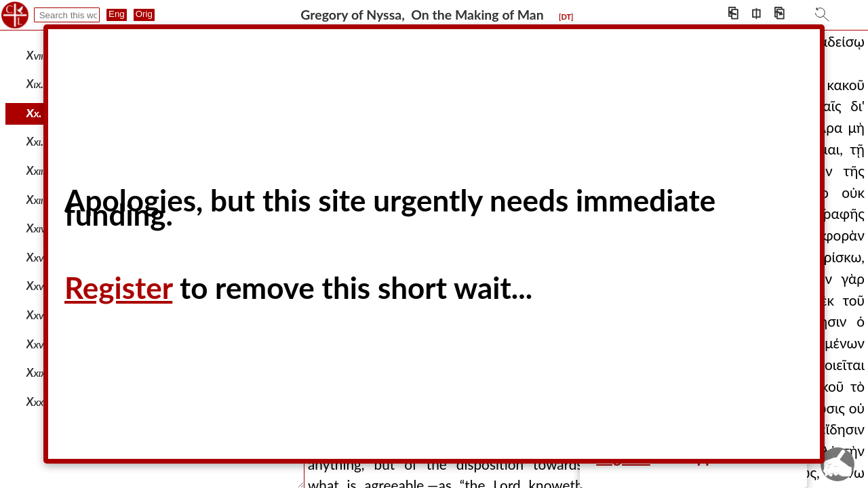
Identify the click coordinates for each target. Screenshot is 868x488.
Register (118, 287)
